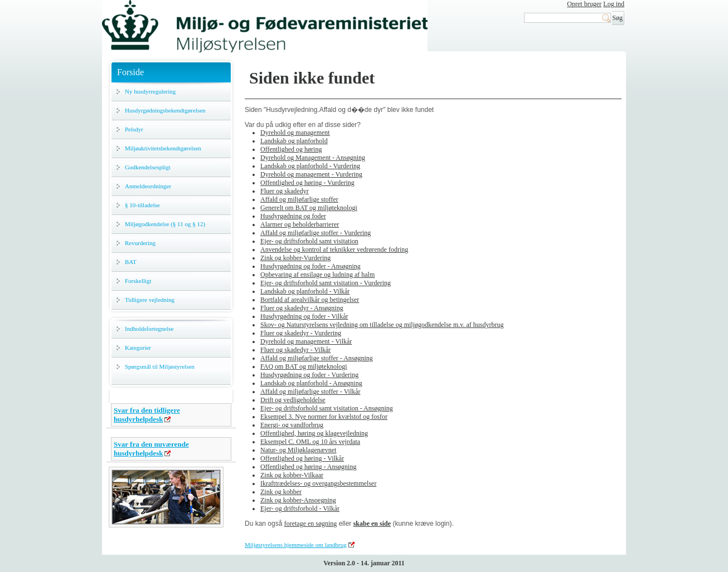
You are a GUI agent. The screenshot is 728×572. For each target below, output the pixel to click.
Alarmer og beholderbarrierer (300, 224)
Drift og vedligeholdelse (293, 400)
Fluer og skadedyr (285, 191)
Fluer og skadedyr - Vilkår (295, 350)
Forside (130, 72)
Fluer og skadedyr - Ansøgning (302, 308)
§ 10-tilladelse (142, 205)
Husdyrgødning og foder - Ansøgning (310, 266)
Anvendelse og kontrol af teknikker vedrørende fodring (334, 250)
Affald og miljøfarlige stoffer (299, 199)
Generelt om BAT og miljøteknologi (309, 208)
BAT (131, 262)
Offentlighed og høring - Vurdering (307, 183)
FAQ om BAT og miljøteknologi (304, 366)
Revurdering (140, 243)
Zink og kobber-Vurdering (295, 258)
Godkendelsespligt (148, 167)
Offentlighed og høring (291, 149)
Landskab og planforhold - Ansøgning (311, 383)
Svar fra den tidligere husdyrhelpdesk (147, 415)
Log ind (614, 4)
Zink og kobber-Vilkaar (292, 475)
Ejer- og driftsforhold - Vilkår (300, 509)
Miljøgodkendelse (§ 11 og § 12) (165, 224)
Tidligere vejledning (150, 300)
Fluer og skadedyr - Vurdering (301, 333)
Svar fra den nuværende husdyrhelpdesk (151, 449)
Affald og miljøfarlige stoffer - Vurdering (316, 233)
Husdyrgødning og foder (293, 216)
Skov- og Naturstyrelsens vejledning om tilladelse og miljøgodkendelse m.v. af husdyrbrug (382, 325)
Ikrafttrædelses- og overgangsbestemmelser (318, 483)
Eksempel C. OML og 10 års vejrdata (310, 442)
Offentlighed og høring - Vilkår (302, 458)
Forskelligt (138, 281)
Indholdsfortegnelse (149, 329)
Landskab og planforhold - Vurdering (310, 166)
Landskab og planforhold (294, 141)
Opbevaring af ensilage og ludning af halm (317, 275)
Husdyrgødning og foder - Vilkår (304, 316)
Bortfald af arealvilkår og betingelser (310, 300)
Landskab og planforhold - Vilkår (305, 291)
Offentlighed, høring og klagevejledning (314, 433)
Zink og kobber (281, 492)
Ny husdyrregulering (150, 91)
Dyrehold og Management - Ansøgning (313, 158)
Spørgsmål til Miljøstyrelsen (160, 366)
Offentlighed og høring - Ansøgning (308, 467)
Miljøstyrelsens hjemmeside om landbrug (296, 545)
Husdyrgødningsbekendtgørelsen (165, 110)
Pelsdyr (134, 129)
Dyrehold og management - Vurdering (311, 174)
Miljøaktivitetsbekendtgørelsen (163, 148)
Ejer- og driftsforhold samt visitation (309, 241)
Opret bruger (584, 4)
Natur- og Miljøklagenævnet (298, 450)
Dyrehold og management (295, 133)
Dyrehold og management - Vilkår (306, 341)
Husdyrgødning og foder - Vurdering (309, 375)
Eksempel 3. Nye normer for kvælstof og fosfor (324, 417)
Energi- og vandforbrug (292, 425)
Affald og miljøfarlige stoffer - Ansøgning (317, 358)
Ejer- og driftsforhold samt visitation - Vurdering (326, 283)
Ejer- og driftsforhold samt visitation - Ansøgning (327, 408)
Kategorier (138, 348)
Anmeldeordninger (148, 186)
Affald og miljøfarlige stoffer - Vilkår (310, 392)
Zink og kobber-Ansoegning (298, 500)
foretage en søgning (311, 524)
